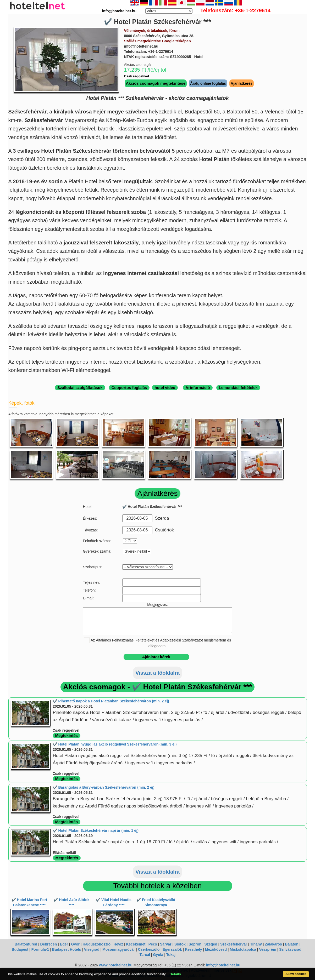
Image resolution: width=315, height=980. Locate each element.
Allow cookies (296, 974)
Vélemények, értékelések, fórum (152, 31)
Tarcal (145, 955)
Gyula (158, 955)
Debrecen (49, 944)
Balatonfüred (26, 944)
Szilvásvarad (290, 949)
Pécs (153, 944)
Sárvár (166, 944)
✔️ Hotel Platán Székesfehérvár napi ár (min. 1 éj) (96, 830)
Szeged (211, 944)
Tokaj (171, 955)
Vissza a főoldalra (157, 673)
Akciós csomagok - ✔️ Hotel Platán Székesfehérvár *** (157, 687)
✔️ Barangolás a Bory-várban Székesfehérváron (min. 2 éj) (104, 787)
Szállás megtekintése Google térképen (157, 41)
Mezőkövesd (216, 949)
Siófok (180, 944)
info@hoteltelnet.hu (223, 965)
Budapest (20, 949)
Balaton (292, 944)
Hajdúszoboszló (96, 944)
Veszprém (267, 949)
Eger (64, 944)
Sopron (195, 944)
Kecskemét (136, 944)
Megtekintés (67, 735)
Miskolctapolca (243, 949)
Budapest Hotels (67, 949)
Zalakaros (273, 944)
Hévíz (118, 944)
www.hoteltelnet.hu (116, 965)
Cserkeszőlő (149, 949)
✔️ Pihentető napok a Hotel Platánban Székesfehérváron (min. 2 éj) (111, 701)
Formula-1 (40, 949)
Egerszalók (172, 949)
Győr (75, 944)
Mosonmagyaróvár (119, 949)
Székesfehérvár (234, 944)
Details (175, 974)
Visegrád (92, 949)
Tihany (256, 944)
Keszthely (193, 949)
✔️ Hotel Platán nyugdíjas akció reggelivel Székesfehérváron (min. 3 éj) (115, 744)
